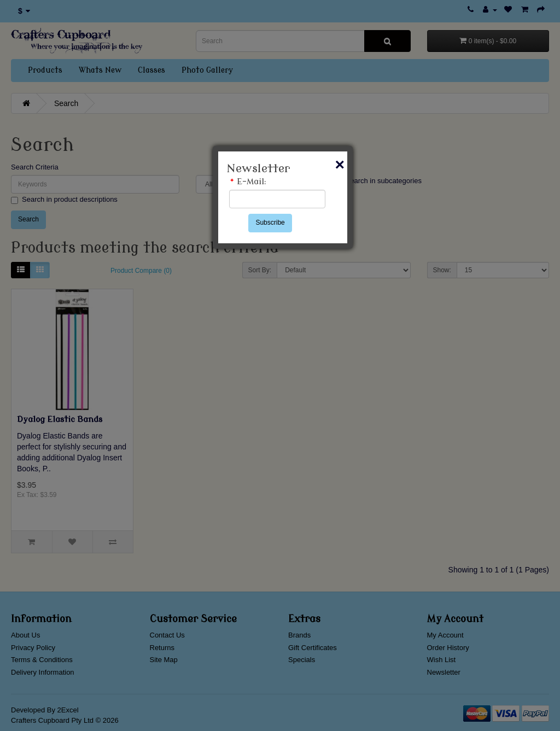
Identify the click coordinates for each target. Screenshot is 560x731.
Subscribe (270, 223)
